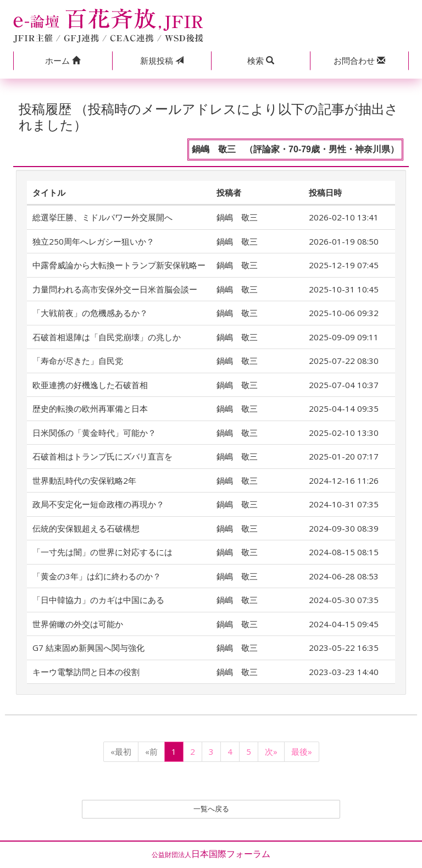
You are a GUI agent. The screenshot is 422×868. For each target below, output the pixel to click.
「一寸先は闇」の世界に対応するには (102, 552)
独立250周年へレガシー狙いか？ (93, 241)
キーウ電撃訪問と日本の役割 (86, 672)
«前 (151, 751)
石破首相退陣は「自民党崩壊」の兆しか (107, 337)
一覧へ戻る (211, 810)
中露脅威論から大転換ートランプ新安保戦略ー (119, 265)
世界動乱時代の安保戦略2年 (84, 480)
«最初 (121, 751)
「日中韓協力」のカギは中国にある (98, 600)
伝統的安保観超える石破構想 (86, 528)
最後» (302, 751)
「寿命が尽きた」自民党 (78, 361)
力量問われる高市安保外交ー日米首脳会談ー (115, 289)
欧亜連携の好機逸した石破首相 (90, 385)
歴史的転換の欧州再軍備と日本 (90, 408)
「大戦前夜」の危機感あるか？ (90, 313)
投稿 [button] (162, 60)
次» (271, 751)
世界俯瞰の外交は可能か (78, 624)
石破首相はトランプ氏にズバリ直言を (102, 456)
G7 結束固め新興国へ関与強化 (88, 648)
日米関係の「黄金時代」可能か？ (94, 433)
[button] (63, 61)
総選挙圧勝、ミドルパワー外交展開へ (102, 217)
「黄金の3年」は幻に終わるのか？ (97, 576)
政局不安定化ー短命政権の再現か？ (98, 504)
